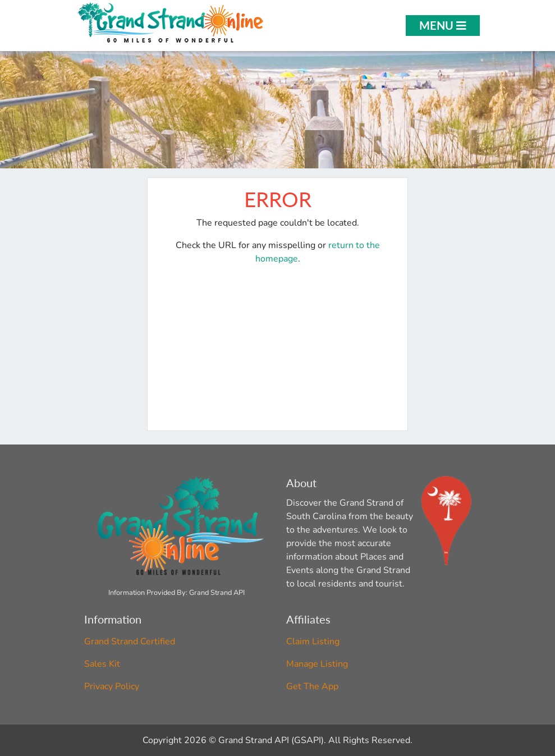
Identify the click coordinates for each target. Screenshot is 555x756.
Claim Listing (313, 642)
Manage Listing (317, 664)
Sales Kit (102, 664)
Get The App (312, 686)
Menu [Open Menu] (443, 25)
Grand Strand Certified (130, 642)
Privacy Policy (112, 686)
